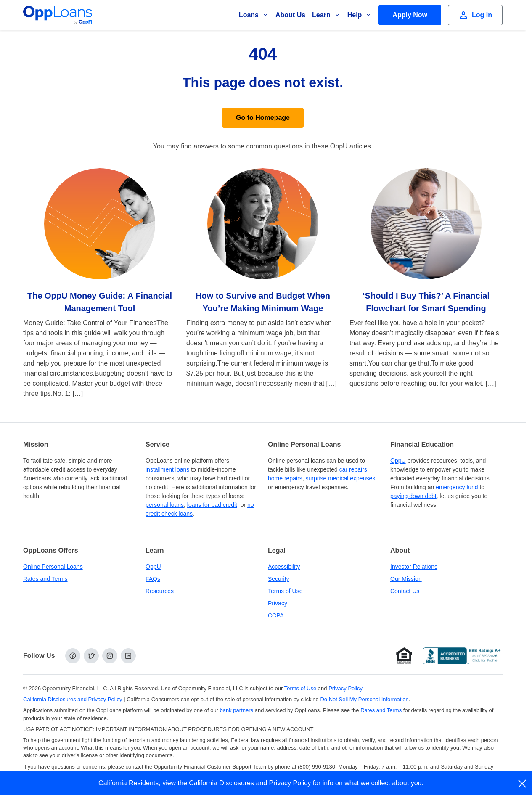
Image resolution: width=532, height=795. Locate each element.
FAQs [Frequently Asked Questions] (153, 579)
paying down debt (413, 496)
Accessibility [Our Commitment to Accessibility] (284, 567)
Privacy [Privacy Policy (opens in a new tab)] (278, 603)
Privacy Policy (290, 783)
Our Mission (406, 579)
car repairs (353, 469)
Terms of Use (285, 591)
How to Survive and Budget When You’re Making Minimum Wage (263, 302)
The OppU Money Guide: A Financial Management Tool (100, 302)
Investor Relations (414, 567)
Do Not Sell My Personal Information (364, 699)
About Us (290, 15)
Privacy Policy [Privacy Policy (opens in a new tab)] (345, 688)
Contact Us (405, 591)
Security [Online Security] (279, 579)
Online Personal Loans (53, 567)
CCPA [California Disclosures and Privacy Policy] (276, 615)
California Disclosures (221, 783)
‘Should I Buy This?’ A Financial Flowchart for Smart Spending (426, 302)
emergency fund (457, 487)
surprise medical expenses (340, 478)
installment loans (167, 469)
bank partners (237, 710)
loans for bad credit (212, 505)
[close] (523, 784)
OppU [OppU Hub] (398, 461)
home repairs (285, 478)
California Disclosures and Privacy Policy (73, 699)
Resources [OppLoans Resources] (160, 591)
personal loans (165, 505)
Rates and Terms (45, 579)
